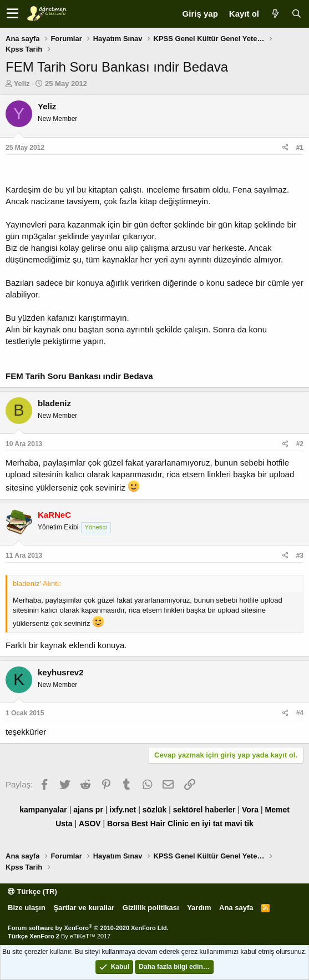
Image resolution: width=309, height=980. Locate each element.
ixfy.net (123, 810)
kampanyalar (43, 810)
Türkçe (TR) (32, 891)
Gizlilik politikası (151, 908)
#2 (300, 444)
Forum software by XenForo (88, 928)
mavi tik (239, 824)
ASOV (90, 824)
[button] (12, 14)
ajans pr (88, 810)
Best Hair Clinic (160, 824)
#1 (300, 148)
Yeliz (22, 84)
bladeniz (54, 403)
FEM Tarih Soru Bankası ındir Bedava (79, 376)
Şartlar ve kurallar (84, 908)
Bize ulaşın (27, 908)
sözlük (155, 810)
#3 (300, 555)
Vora (250, 810)
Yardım (199, 908)
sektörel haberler (204, 810)
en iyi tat (207, 824)
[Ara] (296, 14)
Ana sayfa (236, 908)
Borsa (118, 824)
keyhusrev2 (61, 672)
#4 (300, 713)
